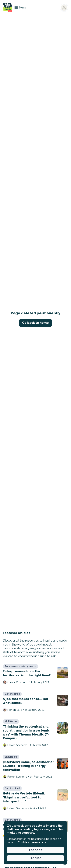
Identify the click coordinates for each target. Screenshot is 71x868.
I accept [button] (35, 850)
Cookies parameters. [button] (32, 842)
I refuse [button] (35, 858)
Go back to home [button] (35, 323)
